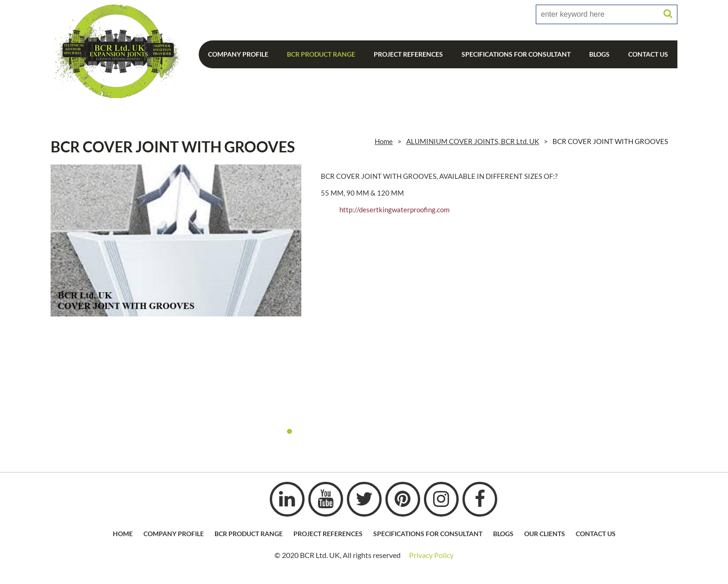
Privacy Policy (431, 555)
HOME (123, 534)
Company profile (174, 534)
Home (384, 141)
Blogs (599, 54)
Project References (408, 54)
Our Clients (545, 534)
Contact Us (648, 54)
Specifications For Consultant (516, 54)
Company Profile (238, 54)
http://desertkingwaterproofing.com (394, 210)
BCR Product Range (321, 54)
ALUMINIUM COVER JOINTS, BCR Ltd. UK (473, 141)
